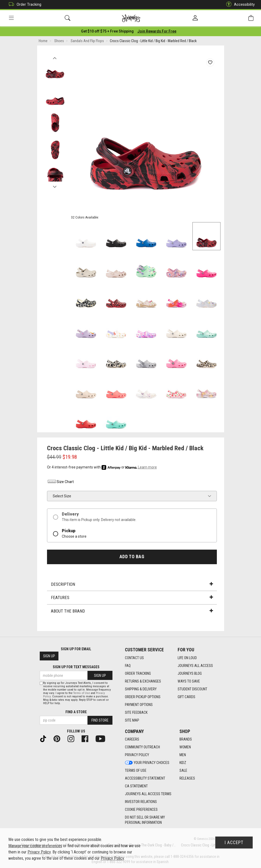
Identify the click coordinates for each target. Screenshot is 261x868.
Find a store (76, 712)
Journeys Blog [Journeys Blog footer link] (190, 673)
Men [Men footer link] (183, 755)
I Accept (234, 843)
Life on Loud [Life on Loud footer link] (187, 658)
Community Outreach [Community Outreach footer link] (142, 747)
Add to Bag (132, 557)
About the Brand (132, 611)
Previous (55, 57)
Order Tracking (24, 5)
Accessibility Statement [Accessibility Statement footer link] (145, 779)
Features (132, 598)
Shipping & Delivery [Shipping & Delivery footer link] (141, 689)
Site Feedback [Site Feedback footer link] (136, 712)
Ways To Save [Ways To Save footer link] (189, 681)
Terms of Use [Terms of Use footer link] (136, 771)
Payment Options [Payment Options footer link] (139, 705)
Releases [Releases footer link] (187, 779)
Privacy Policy (39, 852)
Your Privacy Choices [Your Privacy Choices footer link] (147, 763)
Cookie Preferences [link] (141, 810)
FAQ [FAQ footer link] (128, 666)
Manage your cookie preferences (35, 846)
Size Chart (60, 482)
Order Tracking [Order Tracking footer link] (138, 673)
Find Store (100, 720)
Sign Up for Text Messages (76, 667)
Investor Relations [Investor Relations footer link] (141, 802)
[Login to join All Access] (107, 31)
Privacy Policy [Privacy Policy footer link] (137, 755)
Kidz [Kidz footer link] (183, 763)
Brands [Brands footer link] (186, 740)
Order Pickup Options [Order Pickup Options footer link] (143, 697)
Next (55, 185)
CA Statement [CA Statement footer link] (136, 786)
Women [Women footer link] (185, 747)
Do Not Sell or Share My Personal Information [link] (145, 820)
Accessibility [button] (239, 5)
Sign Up (49, 656)
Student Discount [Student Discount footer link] (192, 689)
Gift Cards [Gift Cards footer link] (186, 697)
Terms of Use (82, 693)
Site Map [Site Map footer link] (132, 720)
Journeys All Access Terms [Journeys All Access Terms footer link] (148, 794)
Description (132, 584)
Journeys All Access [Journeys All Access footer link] (195, 666)
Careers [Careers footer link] (132, 740)
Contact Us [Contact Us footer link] (134, 658)
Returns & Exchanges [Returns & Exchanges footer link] (143, 681)
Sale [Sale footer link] (183, 771)
